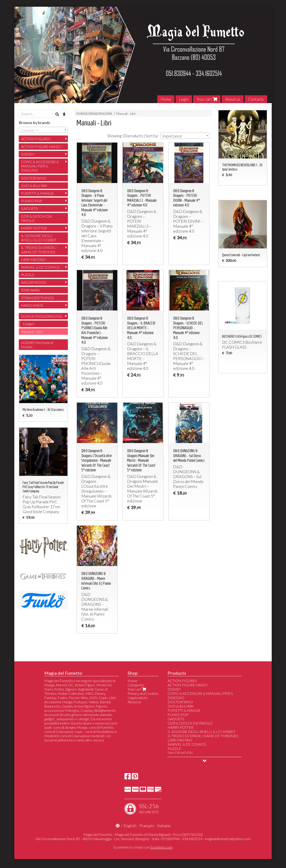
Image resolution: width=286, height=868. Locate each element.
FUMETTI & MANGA (37, 193)
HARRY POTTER (34, 228)
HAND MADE (32, 305)
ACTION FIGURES (36, 139)
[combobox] (185, 136)
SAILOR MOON (34, 282)
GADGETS (29, 208)
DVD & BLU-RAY (34, 186)
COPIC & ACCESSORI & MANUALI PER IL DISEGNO (40, 166)
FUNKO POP (32, 201)
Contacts (256, 99)
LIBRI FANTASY (33, 259)
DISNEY (28, 154)
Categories (136, 685)
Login (184, 99)
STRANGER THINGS (37, 298)
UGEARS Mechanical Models (37, 345)
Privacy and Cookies (143, 693)
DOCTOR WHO (34, 178)
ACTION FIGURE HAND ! (41, 147)
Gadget (28, 324)
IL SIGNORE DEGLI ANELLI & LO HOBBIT (39, 238)
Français (147, 826)
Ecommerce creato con (143, 847)
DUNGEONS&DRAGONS (94, 113)
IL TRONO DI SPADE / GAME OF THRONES (39, 250)
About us (233, 99)
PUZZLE (28, 275)
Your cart (207, 99)
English (130, 826)
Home (166, 99)
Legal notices (138, 698)
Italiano (164, 826)
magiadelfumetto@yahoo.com (228, 839)
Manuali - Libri (126, 113)
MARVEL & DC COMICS (40, 267)
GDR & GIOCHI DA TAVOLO (36, 218)
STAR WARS (30, 290)
